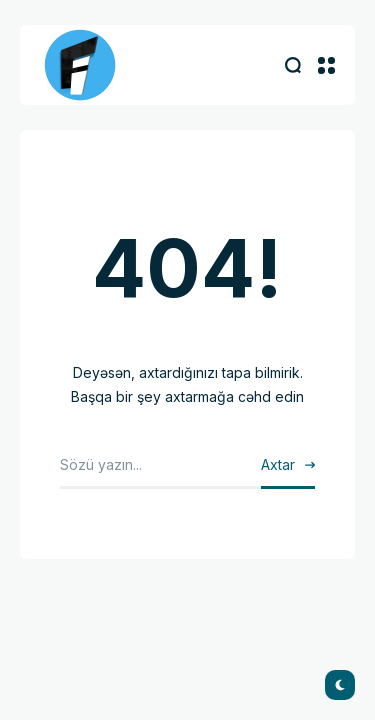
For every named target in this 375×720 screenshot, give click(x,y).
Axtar (278, 464)
